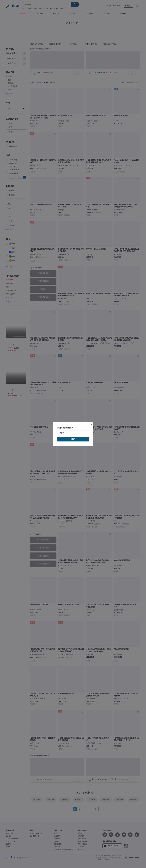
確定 (73, 439)
